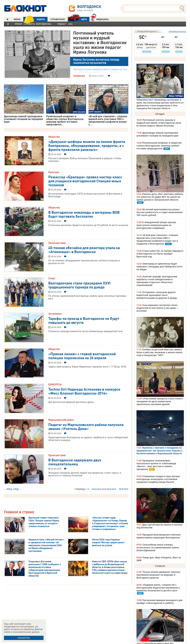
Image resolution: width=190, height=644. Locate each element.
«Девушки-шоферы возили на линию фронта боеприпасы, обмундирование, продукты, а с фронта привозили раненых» (87, 145)
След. (16, 489)
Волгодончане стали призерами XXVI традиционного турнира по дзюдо (79, 285)
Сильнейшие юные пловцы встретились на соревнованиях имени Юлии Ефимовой (158, 548)
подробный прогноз (177, 31)
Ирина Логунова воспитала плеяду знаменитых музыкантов (96, 61)
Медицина (100, 19)
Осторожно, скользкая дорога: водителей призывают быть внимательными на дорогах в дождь (157, 295)
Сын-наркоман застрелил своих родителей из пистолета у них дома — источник (158, 308)
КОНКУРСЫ (55, 384)
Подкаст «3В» (65, 24)
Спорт (52, 278)
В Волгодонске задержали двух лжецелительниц (75, 462)
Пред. (9, 489)
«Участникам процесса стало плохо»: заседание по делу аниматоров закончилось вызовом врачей (160, 401)
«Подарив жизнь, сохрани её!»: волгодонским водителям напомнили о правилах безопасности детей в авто (158, 588)
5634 (99, 489)
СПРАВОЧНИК (58, 19)
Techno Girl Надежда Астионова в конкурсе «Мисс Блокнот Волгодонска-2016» (84, 391)
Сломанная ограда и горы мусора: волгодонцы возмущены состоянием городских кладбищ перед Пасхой (158, 479)
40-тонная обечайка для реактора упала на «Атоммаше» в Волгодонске (84, 249)
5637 (114, 489)
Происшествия (57, 243)
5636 (109, 489)
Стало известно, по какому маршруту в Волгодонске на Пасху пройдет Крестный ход (160, 254)
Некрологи (79, 76)
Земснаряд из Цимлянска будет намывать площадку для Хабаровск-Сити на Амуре (159, 267)
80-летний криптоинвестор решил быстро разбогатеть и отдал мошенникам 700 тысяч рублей (159, 212)
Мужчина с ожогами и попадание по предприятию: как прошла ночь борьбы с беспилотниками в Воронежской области (160, 451)
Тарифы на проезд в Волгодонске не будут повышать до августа (84, 320)
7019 (126, 489)
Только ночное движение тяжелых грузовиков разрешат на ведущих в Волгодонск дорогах (158, 575)
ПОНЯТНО (24, 638)
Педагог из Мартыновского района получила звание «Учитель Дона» (86, 426)
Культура (54, 172)
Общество (54, 137)
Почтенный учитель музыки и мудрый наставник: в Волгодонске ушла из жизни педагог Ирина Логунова (100, 42)
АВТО (77, 19)
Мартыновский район (61, 420)
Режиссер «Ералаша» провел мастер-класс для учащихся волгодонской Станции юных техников (85, 181)
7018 (121, 489)
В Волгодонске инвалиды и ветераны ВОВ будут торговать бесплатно (84, 214)
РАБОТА (34, 19)
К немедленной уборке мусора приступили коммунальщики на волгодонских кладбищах (156, 225)
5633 (94, 489)
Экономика (55, 314)
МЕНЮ (17, 19)
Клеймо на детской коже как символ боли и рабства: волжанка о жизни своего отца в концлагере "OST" (160, 352)
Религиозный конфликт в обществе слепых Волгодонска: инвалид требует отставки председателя (159, 146)
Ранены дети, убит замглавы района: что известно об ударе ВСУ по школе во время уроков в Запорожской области (160, 197)
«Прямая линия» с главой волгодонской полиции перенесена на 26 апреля (82, 356)
